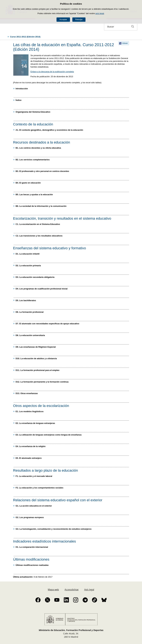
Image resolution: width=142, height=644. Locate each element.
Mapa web (53, 589)
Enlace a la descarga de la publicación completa (52, 72)
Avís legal (89, 589)
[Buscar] (133, 26)
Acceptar (63, 20)
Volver (125, 43)
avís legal (100, 13)
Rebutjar (79, 20)
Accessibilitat (72, 589)
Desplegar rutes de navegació (5, 37)
